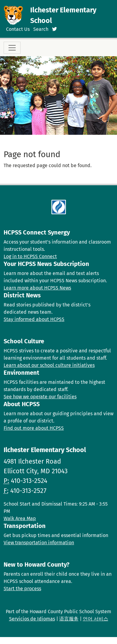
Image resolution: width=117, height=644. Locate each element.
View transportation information (39, 543)
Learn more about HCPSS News (37, 288)
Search (41, 29)
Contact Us (18, 29)
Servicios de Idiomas (32, 619)
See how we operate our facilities (40, 397)
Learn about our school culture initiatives (49, 365)
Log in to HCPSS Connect (30, 256)
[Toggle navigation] (12, 48)
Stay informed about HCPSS (34, 319)
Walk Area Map (20, 518)
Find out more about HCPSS (34, 428)
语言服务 (69, 619)
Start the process (22, 589)
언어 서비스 (96, 619)
